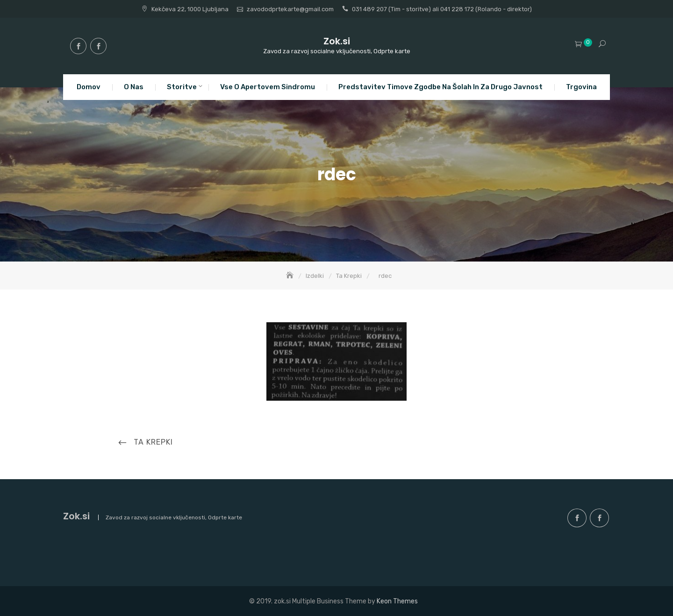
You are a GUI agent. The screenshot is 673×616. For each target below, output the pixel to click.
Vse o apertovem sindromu (268, 87)
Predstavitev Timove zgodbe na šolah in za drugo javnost (440, 87)
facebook (78, 46)
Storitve (182, 87)
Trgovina (581, 87)
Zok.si (337, 41)
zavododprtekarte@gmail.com (290, 9)
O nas (134, 87)
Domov (89, 87)
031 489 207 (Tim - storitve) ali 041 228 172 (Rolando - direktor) (442, 9)
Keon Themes (397, 601)
